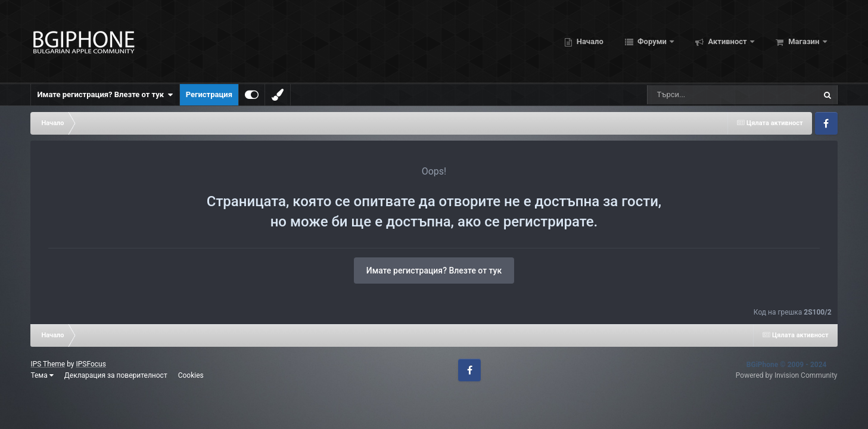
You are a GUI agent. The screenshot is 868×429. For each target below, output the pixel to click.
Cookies (191, 375)
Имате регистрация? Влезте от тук (105, 95)
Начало (589, 41)
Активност (727, 41)
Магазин (804, 41)
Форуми (652, 41)
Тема (42, 375)
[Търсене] (702, 95)
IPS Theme (48, 364)
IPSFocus (91, 364)
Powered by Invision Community (787, 375)
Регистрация (209, 94)
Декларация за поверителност (116, 375)
